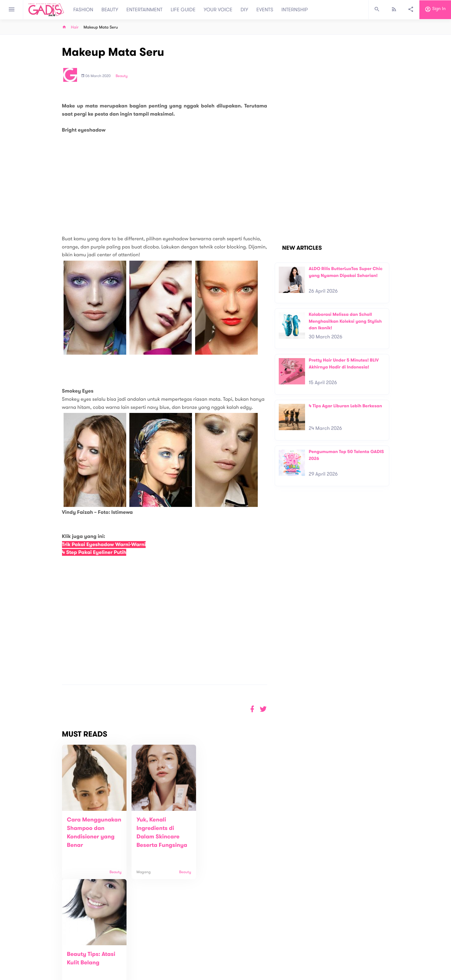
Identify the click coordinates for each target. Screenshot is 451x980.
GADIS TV (265, 951)
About (141, 948)
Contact (143, 955)
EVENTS (265, 10)
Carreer (143, 961)
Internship (145, 968)
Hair (75, 27)
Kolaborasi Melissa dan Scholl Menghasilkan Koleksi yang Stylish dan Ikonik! (345, 321)
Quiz (239, 951)
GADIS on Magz (291, 951)
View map (54, 975)
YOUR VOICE (218, 10)
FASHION (83, 10)
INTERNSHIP (295, 10)
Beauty (122, 76)
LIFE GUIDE (183, 10)
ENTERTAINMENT (145, 10)
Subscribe (379, 929)
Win (250, 951)
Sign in (435, 10)
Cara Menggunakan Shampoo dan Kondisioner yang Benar (91, 837)
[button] (263, 709)
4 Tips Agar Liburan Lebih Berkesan (345, 406)
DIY (244, 10)
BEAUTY (110, 10)
